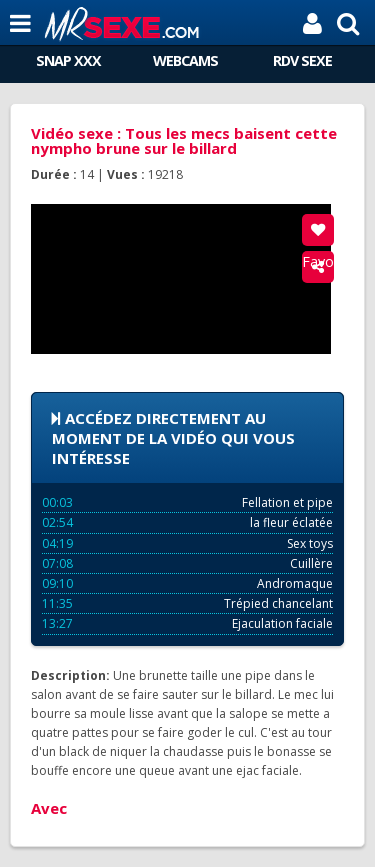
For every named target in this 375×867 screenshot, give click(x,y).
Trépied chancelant (187, 603)
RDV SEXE (302, 60)
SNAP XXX (68, 60)
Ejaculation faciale (187, 623)
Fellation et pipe (187, 502)
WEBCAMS (185, 60)
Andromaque (187, 583)
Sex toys (187, 543)
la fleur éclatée (187, 522)
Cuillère (187, 563)
